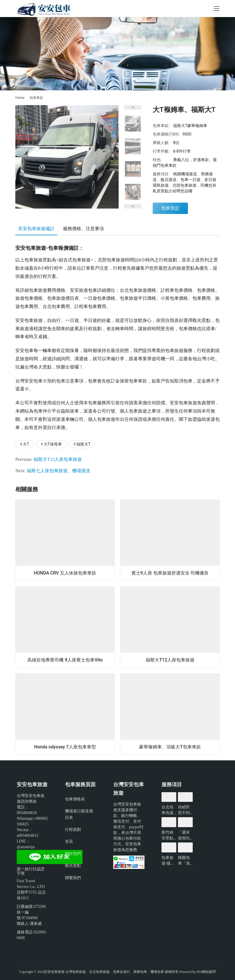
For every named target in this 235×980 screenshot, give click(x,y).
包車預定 (170, 208)
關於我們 (73, 854)
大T (26, 444)
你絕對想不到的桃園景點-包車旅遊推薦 (184, 810)
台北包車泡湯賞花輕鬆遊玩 (167, 810)
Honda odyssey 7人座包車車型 (65, 747)
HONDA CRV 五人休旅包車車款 (65, 573)
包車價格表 (75, 799)
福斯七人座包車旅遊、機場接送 (58, 471)
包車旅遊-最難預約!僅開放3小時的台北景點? (169, 861)
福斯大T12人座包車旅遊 (58, 459)
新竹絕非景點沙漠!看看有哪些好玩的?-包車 (168, 835)
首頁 (69, 841)
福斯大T (83, 444)
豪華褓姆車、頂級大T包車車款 (170, 747)
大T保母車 (53, 444)
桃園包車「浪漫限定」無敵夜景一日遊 (184, 861)
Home (20, 98)
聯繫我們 (73, 878)
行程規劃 (73, 829)
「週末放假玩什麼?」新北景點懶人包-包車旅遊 (185, 835)
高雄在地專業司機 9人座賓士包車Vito (65, 660)
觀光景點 (73, 865)
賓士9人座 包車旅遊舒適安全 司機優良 (170, 573)
